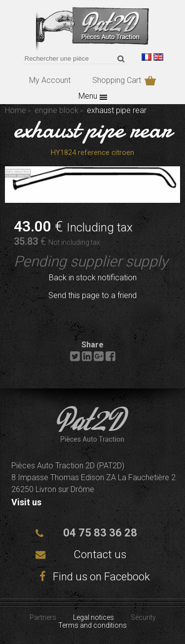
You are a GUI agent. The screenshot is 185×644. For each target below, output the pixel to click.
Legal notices (93, 617)
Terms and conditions (92, 625)
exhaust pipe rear (93, 129)
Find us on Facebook (93, 577)
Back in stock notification (93, 278)
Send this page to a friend (92, 295)
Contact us (100, 554)
